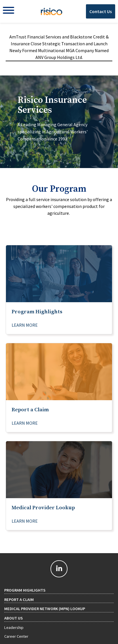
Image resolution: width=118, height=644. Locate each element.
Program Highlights (25, 590)
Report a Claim (19, 600)
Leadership (14, 627)
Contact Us (101, 11)
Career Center (16, 636)
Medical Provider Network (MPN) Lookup (45, 609)
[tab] (59, 122)
